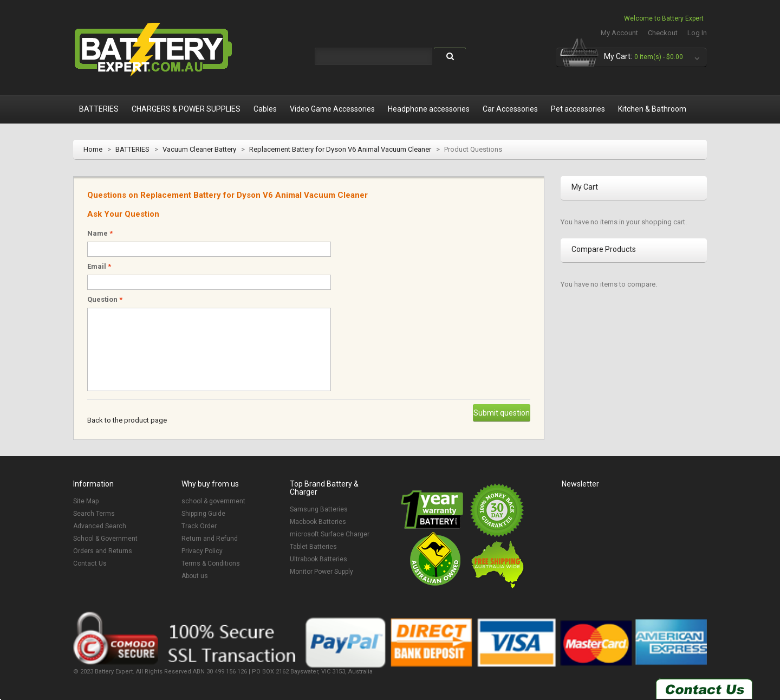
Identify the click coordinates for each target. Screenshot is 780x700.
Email (99, 266)
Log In (697, 33)
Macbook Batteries (318, 522)
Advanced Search (100, 526)
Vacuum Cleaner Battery (199, 149)
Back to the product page (127, 420)
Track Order (199, 526)
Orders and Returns (103, 551)
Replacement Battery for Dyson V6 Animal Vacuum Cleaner (340, 149)
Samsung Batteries (319, 509)
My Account (619, 33)
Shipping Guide (203, 514)
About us (195, 576)
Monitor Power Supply (321, 572)
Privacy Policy (202, 551)
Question (105, 299)
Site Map (86, 501)
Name (100, 233)
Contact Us (90, 563)
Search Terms (94, 514)
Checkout (663, 33)
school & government (213, 501)
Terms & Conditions (211, 563)
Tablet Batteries (313, 547)
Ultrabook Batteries (318, 559)
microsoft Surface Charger (330, 534)
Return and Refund (210, 539)
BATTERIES (132, 149)
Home (93, 149)
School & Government (105, 539)
